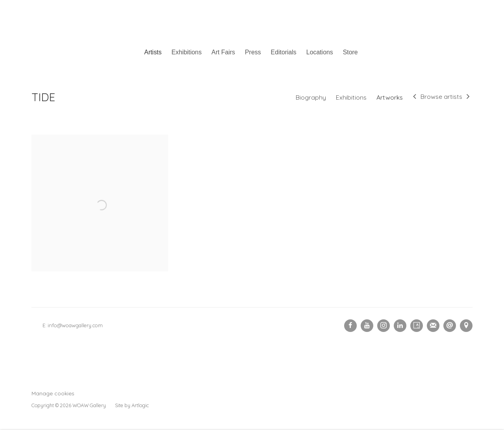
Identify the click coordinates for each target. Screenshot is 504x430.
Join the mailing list (433, 326)
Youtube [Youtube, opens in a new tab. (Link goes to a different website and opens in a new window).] (367, 326)
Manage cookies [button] (53, 393)
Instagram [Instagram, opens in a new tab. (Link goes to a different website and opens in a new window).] (384, 326)
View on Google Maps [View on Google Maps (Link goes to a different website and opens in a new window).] (466, 326)
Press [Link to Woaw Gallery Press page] (253, 52)
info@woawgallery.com (75, 325)
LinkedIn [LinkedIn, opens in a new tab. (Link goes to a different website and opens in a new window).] (400, 326)
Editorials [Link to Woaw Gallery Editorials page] (284, 52)
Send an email (450, 326)
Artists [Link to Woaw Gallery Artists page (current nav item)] (153, 52)
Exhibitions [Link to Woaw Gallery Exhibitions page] (186, 52)
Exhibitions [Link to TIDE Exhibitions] (351, 97)
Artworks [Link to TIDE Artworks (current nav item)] (390, 97)
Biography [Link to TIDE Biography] (311, 97)
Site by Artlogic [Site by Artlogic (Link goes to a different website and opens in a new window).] (132, 405)
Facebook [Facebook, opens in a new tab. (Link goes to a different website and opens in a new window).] (350, 326)
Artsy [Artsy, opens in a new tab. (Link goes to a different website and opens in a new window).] (417, 326)
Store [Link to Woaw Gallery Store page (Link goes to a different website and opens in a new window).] (350, 52)
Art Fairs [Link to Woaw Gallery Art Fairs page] (223, 52)
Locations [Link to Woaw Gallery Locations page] (320, 52)
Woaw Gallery (252, 22)
